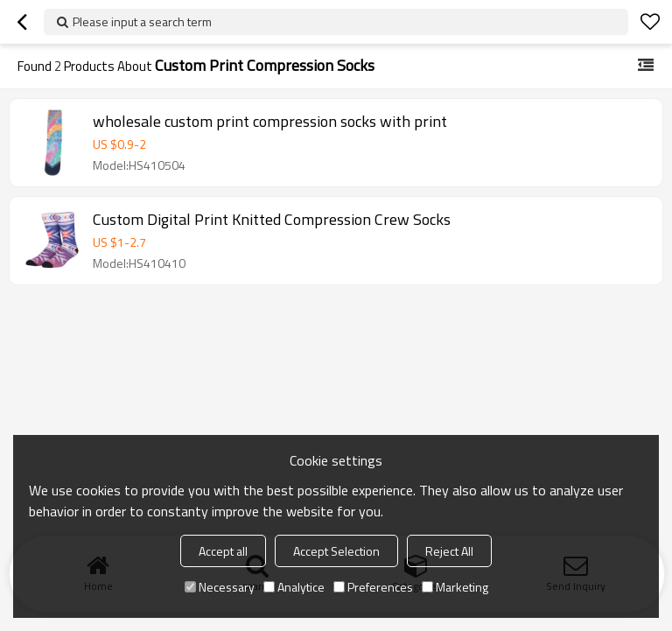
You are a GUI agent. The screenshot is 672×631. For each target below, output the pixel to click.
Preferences (373, 587)
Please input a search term (142, 21)
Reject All (449, 551)
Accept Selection (336, 551)
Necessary (220, 587)
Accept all (223, 551)
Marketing (455, 587)
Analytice (294, 587)
